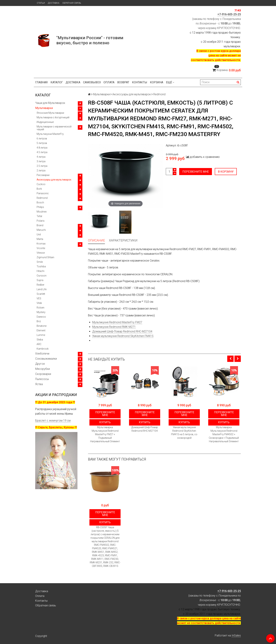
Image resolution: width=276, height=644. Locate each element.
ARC (39, 344)
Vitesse (41, 253)
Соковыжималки (46, 359)
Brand (40, 225)
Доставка (54, 3)
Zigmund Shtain (45, 257)
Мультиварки (44, 108)
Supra (40, 280)
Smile (40, 262)
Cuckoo (41, 184)
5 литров (42, 143)
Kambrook (43, 349)
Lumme (41, 335)
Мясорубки (43, 369)
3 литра (41, 161)
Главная (41, 82)
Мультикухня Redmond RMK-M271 (114, 327)
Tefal (39, 216)
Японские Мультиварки (50, 113)
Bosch (40, 202)
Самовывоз (92, 82)
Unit (39, 234)
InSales (236, 635)
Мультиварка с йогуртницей (53, 117)
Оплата (109, 82)
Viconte (41, 248)
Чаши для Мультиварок (50, 103)
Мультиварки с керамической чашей (54, 128)
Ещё (170, 82)
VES (39, 298)
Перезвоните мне (196, 172)
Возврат (123, 82)
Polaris (41, 221)
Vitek (39, 303)
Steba (40, 340)
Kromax (41, 244)
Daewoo (41, 317)
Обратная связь (72, 3)
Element (41, 330)
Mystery (41, 312)
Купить (105, 422)
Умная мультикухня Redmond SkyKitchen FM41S (123, 336)
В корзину (226, 172)
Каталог (57, 82)
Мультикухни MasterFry (50, 134)
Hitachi (40, 271)
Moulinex (42, 212)
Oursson (42, 276)
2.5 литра (42, 166)
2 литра (41, 170)
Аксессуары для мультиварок (54, 180)
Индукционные (45, 122)
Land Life (42, 289)
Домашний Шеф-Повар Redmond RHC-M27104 (122, 331)
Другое (40, 364)
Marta (40, 239)
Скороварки (43, 374)
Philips (40, 207)
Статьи (41, 3)
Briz (39, 321)
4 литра (41, 157)
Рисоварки (43, 175)
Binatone (42, 326)
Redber (40, 285)
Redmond (42, 198)
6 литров (42, 139)
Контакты (140, 82)
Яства (39, 384)
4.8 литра (42, 148)
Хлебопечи (42, 354)
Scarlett (41, 294)
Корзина (157, 82)
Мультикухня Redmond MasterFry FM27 (117, 322)
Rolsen (40, 308)
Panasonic (43, 193)
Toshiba (41, 266)
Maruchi (41, 230)
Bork (39, 189)
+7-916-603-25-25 (229, 14)
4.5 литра (42, 152)
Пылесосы (42, 379)
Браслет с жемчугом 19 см (53, 421)
